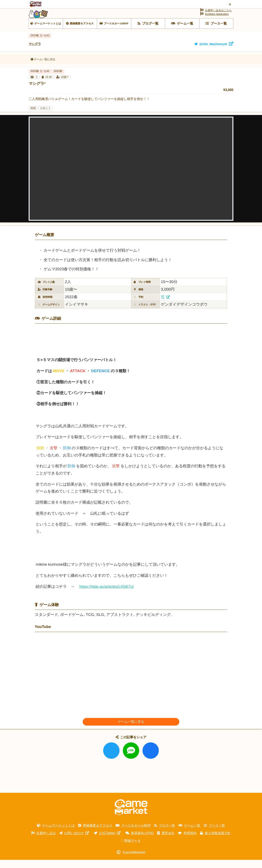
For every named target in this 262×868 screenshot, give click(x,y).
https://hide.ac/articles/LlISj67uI (107, 595)
